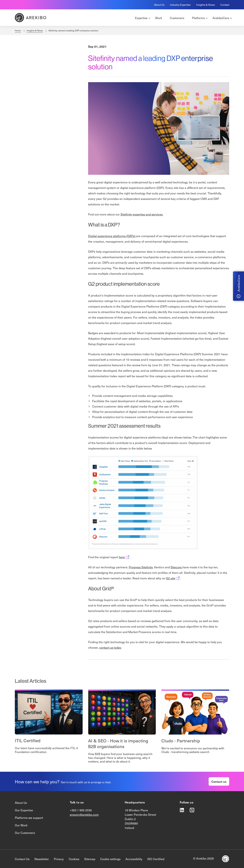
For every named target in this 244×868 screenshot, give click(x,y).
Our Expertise (24, 810)
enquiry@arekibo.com (84, 814)
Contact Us (22, 859)
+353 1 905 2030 (81, 810)
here (124, 557)
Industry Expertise (180, 5)
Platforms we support (29, 818)
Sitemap (90, 859)
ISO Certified (156, 859)
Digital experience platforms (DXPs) (112, 236)
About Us (159, 5)
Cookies (74, 859)
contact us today (110, 647)
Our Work (21, 825)
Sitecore (176, 567)
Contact (225, 5)
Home (18, 30)
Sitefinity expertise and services (142, 214)
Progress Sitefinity (141, 567)
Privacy (59, 859)
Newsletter (42, 859)
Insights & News (206, 5)
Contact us (219, 781)
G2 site (173, 578)
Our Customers (25, 833)
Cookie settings (110, 859)
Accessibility (134, 859)
